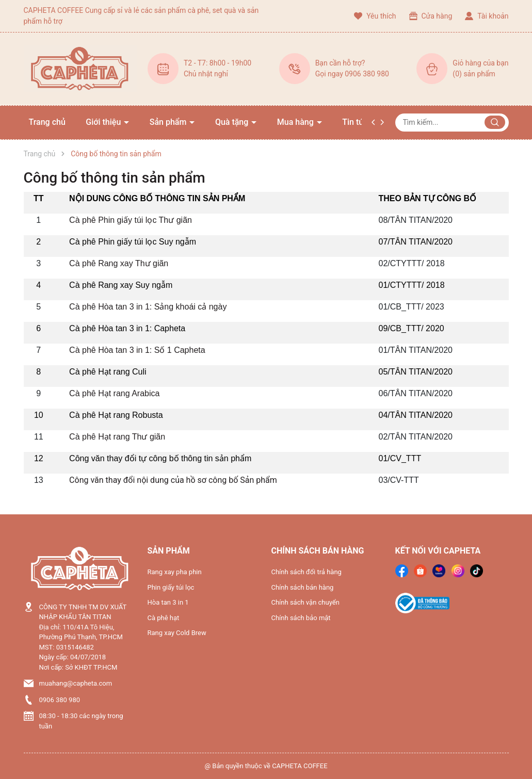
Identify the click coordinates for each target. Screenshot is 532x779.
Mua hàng (296, 122)
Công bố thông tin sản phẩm (115, 178)
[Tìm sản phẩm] (452, 123)
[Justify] (495, 122)
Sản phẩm (169, 122)
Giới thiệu (104, 122)
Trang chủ (47, 122)
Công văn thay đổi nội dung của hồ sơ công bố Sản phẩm (173, 480)
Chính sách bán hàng (303, 587)
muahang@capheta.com (76, 683)
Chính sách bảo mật (301, 618)
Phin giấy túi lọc (171, 587)
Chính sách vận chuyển (305, 602)
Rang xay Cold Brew (177, 633)
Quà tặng (233, 122)
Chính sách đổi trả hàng (307, 572)
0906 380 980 (60, 700)
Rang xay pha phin (175, 572)
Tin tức (355, 122)
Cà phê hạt (164, 618)
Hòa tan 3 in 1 (168, 602)
